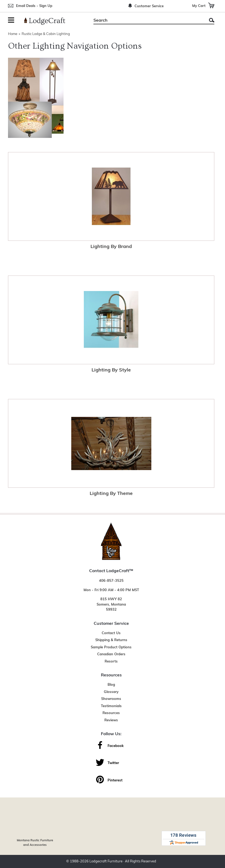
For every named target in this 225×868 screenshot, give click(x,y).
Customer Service (149, 6)
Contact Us (111, 633)
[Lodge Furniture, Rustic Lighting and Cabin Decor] (48, 21)
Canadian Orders (111, 654)
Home (13, 34)
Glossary (111, 692)
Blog (111, 685)
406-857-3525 (111, 581)
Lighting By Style (111, 370)
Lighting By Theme (111, 494)
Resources (111, 713)
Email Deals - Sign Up (34, 6)
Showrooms (111, 699)
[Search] (148, 21)
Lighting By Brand (111, 247)
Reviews (111, 720)
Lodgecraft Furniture (106, 861)
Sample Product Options (111, 647)
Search (212, 20)
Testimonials (111, 706)
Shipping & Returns (111, 640)
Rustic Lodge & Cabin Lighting (46, 34)
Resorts (111, 662)
